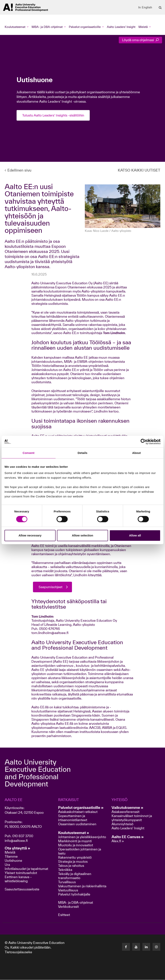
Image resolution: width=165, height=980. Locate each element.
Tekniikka (65, 870)
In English (145, 7)
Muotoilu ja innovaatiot (76, 845)
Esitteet (64, 915)
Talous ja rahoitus (71, 866)
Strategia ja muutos (73, 862)
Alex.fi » (118, 841)
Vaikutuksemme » (127, 808)
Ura (7, 865)
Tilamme (11, 857)
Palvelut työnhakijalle (74, 894)
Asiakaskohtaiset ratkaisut (78, 812)
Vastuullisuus (68, 890)
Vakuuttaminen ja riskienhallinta (82, 886)
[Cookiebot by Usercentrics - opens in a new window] (143, 442)
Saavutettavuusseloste (22, 889)
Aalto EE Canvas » (128, 837)
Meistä (10, 852)
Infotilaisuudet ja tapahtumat (26, 869)
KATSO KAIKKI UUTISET (139, 170)
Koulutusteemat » (74, 833)
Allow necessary (30, 535)
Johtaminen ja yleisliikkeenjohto (82, 837)
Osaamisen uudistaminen (77, 824)
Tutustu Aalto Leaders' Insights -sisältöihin (54, 115)
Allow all (135, 535)
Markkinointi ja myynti (75, 841)
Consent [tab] (29, 453)
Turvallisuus (67, 882)
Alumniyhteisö (122, 824)
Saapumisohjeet (51, 587)
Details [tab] (82, 453)
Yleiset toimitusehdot (21, 873)
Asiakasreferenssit (126, 812)
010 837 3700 (23, 836)
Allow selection (82, 535)
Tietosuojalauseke (18, 952)
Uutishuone (13, 861)
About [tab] (137, 453)
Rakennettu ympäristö (75, 858)
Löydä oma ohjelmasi (140, 40)
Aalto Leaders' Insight (121, 27)
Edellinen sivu (18, 170)
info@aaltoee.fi (16, 841)
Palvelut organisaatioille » (81, 808)
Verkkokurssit (68, 907)
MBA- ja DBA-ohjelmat (76, 903)
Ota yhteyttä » (17, 848)
